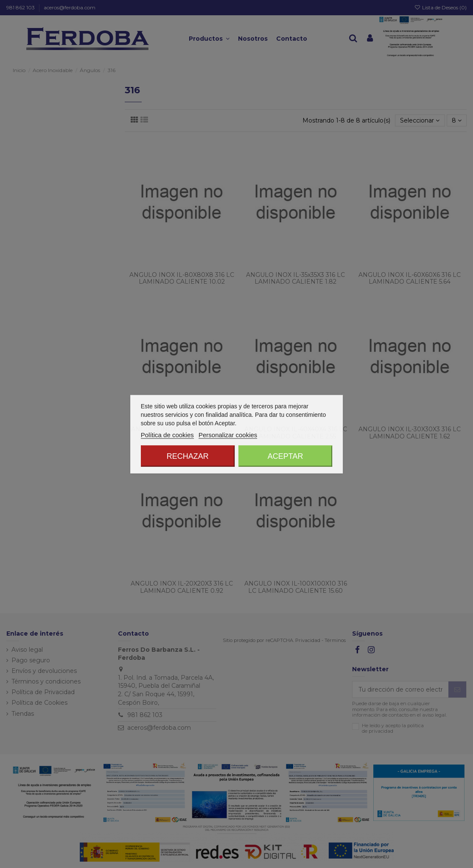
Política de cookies (167, 434)
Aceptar (285, 456)
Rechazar (188, 456)
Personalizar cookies (228, 434)
